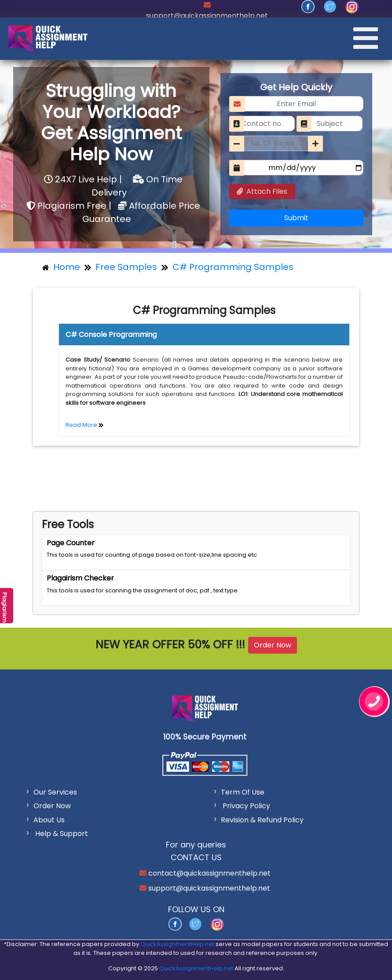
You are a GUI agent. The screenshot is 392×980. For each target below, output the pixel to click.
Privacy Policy (246, 806)
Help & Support (61, 834)
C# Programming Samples (233, 267)
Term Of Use (243, 792)
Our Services (55, 792)
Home (61, 267)
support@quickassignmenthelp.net (207, 16)
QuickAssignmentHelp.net (177, 944)
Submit (296, 218)
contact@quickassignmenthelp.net (209, 873)
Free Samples (126, 267)
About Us (49, 820)
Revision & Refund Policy (262, 820)
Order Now (273, 645)
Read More (84, 425)
